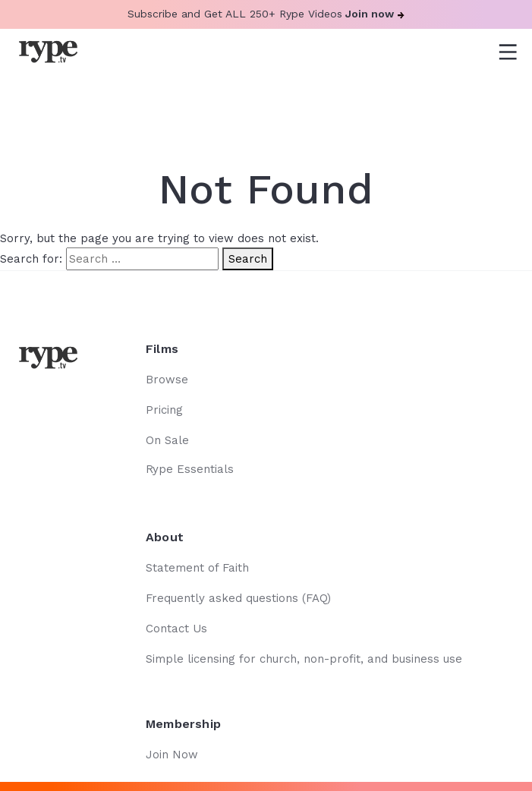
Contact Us (176, 629)
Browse (167, 380)
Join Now (172, 755)
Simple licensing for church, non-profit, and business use (304, 659)
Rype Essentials (190, 469)
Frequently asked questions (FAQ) (238, 598)
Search (248, 259)
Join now (375, 14)
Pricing (164, 410)
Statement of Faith (197, 568)
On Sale (167, 440)
